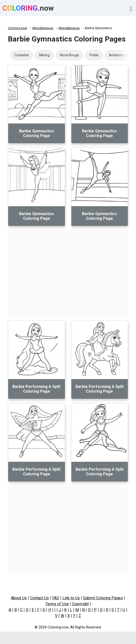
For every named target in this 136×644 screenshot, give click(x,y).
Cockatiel (22, 55)
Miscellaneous (43, 28)
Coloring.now (17, 28)
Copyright (80, 604)
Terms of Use (57, 604)
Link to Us (71, 598)
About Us (19, 598)
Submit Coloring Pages (103, 598)
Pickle (94, 55)
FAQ (56, 598)
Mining (44, 55)
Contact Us (39, 598)
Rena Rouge (69, 55)
